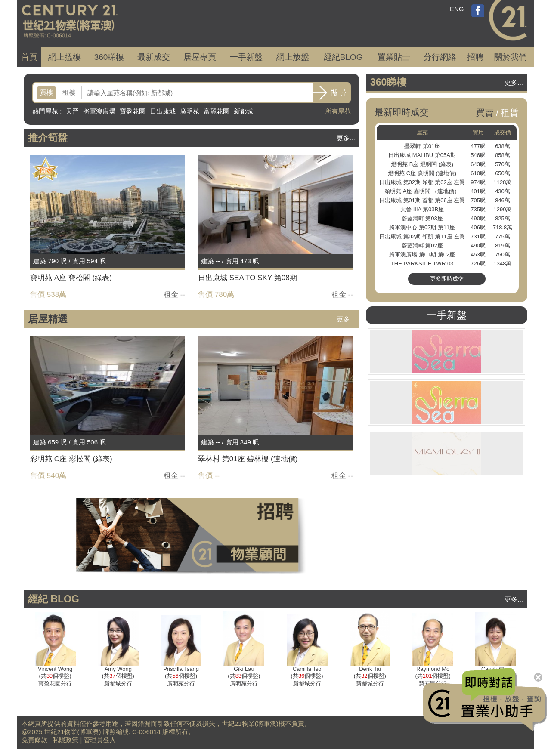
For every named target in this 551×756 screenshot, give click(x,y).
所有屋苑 (338, 111)
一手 (246, 57)
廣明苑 (190, 111)
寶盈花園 (133, 111)
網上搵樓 (65, 57)
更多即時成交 (447, 279)
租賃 (510, 113)
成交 (154, 57)
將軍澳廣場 (99, 111)
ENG (457, 9)
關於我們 (511, 57)
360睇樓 (109, 57)
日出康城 (163, 111)
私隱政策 (65, 740)
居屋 (200, 57)
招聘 (475, 57)
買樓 (46, 92)
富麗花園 (217, 111)
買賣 (485, 113)
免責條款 (34, 740)
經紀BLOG (343, 57)
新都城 (243, 111)
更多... (346, 138)
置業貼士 (394, 57)
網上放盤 (293, 57)
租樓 (69, 92)
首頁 (29, 57)
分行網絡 (440, 57)
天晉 (72, 111)
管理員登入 (100, 740)
